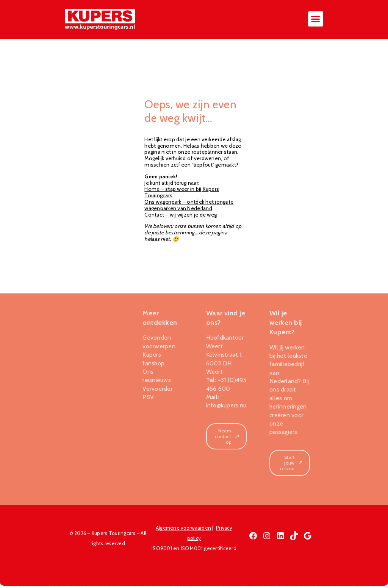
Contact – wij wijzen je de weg (181, 217)
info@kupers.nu (226, 407)
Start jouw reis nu (292, 465)
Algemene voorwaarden (183, 530)
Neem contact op (227, 438)
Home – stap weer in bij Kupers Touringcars (182, 194)
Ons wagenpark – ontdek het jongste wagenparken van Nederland (189, 207)
